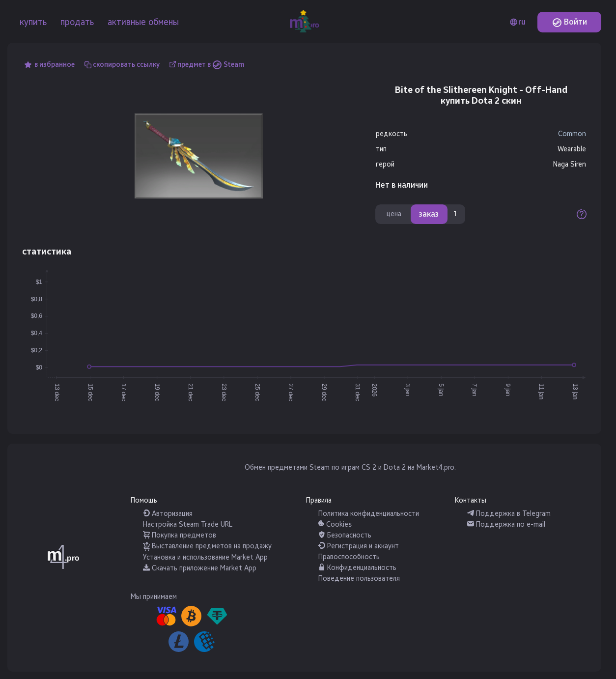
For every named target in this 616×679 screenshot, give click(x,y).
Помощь (144, 500)
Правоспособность (349, 557)
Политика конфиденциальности (369, 514)
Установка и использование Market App (205, 557)
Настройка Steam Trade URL (188, 524)
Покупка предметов (180, 535)
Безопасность (345, 535)
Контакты (471, 500)
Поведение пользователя (359, 579)
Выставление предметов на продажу (207, 546)
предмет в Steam (211, 65)
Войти (570, 22)
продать (77, 22)
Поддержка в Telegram (509, 514)
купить (33, 22)
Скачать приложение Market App (200, 568)
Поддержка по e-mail (506, 524)
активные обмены (143, 22)
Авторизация (168, 514)
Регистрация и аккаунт (359, 546)
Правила (319, 500)
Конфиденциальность (357, 568)
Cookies (335, 524)
